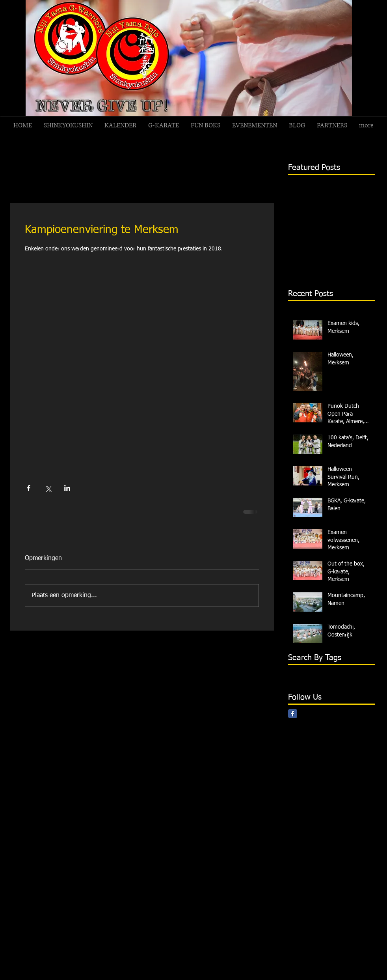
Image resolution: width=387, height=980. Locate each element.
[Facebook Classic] (293, 714)
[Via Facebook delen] (29, 488)
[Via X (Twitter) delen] (48, 488)
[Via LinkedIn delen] (67, 488)
